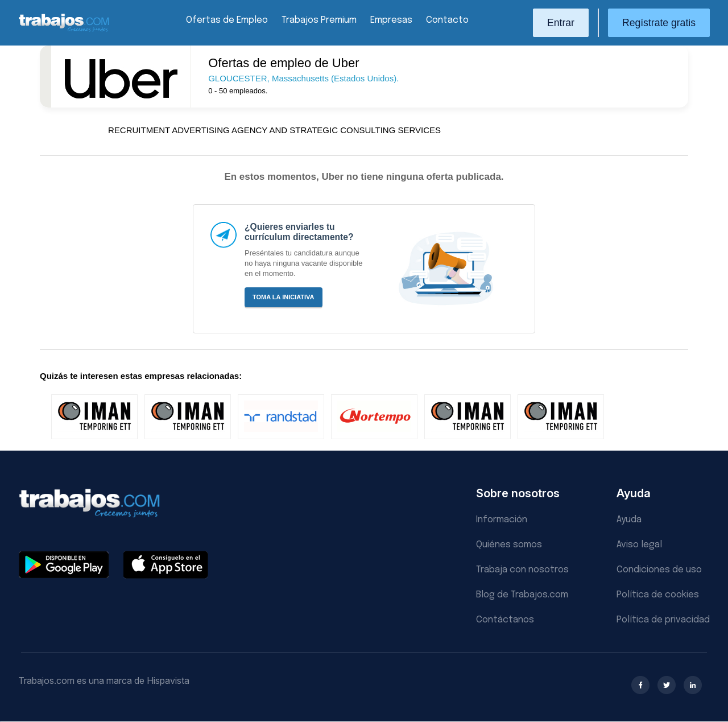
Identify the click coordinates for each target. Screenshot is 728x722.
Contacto (447, 20)
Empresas (391, 20)
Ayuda (629, 520)
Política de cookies (658, 595)
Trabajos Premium (319, 20)
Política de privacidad (663, 620)
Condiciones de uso (659, 570)
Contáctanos (505, 620)
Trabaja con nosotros (522, 570)
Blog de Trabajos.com (522, 595)
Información (502, 520)
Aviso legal (639, 545)
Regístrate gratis (659, 23)
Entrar (561, 23)
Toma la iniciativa (284, 297)
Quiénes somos (509, 545)
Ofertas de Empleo (227, 20)
